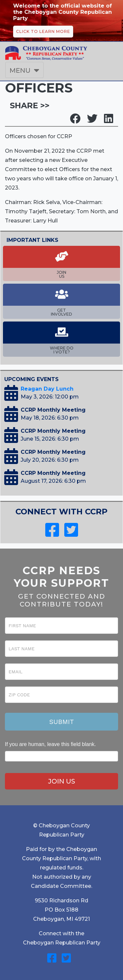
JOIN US (62, 781)
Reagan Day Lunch (47, 389)
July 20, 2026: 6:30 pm (50, 460)
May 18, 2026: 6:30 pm (50, 418)
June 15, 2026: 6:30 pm (50, 439)
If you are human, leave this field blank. (51, 744)
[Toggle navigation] (24, 70)
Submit (61, 722)
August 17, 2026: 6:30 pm (53, 481)
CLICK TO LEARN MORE (43, 31)
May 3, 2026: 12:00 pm (50, 397)
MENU (20, 70)
